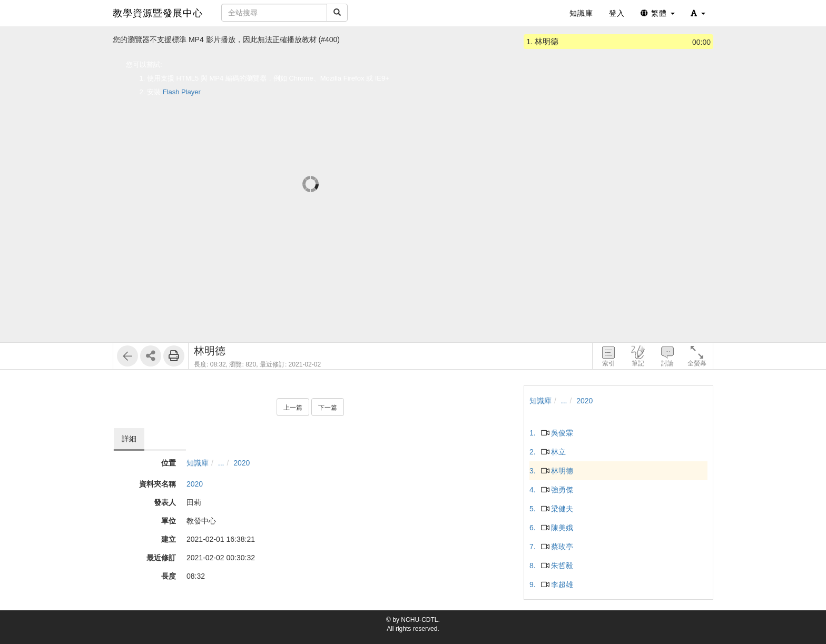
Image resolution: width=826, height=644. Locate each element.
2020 (242, 463)
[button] (698, 13)
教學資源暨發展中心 (158, 13)
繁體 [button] (658, 13)
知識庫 (198, 463)
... (221, 463)
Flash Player (182, 92)
